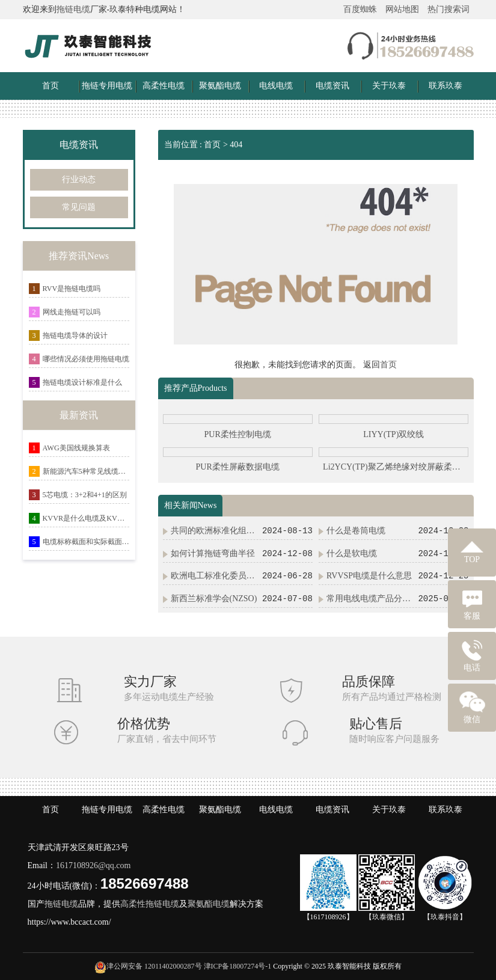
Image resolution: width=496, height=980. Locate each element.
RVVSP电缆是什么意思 (369, 576)
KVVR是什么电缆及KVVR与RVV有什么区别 (86, 518)
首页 (51, 86)
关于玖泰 (389, 86)
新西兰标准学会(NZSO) (214, 599)
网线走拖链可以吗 (72, 312)
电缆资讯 (332, 86)
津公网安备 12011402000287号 (154, 966)
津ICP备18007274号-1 (238, 966)
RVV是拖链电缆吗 (72, 289)
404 (236, 145)
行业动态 (79, 179)
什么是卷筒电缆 (356, 531)
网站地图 (402, 9)
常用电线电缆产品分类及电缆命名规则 (371, 599)
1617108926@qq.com (93, 865)
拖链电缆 (73, 9)
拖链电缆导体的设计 (75, 335)
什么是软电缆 (352, 553)
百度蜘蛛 (360, 9)
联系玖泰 (445, 86)
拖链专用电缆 (107, 86)
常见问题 (79, 207)
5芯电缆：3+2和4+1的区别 (85, 495)
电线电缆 (276, 86)
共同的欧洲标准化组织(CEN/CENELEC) (216, 531)
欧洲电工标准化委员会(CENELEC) (216, 576)
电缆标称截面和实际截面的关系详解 (86, 542)
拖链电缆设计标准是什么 (82, 382)
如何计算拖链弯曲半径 (213, 553)
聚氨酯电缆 (220, 86)
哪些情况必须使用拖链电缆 (86, 359)
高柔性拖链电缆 (150, 904)
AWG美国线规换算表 (76, 448)
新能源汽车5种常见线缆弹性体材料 (86, 471)
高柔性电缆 (164, 86)
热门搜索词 (449, 9)
